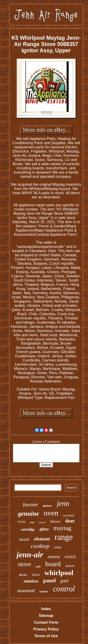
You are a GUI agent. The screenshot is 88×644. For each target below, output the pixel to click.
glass (44, 529)
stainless (31, 581)
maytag (63, 528)
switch (70, 557)
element (42, 539)
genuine (28, 514)
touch (24, 539)
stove (25, 564)
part (65, 581)
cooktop (40, 546)
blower (55, 521)
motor (48, 506)
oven (51, 513)
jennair (70, 566)
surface (44, 591)
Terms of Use (46, 636)
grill (38, 566)
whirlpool (59, 573)
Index (46, 609)
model (42, 522)
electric (23, 575)
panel (50, 581)
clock (21, 522)
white (58, 547)
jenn (63, 503)
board (53, 564)
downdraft (26, 591)
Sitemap (46, 616)
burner (31, 504)
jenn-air (30, 555)
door (70, 521)
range (64, 537)
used (32, 522)
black (36, 575)
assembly (69, 515)
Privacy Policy (46, 629)
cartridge (28, 529)
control (64, 589)
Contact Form (46, 622)
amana (54, 556)
